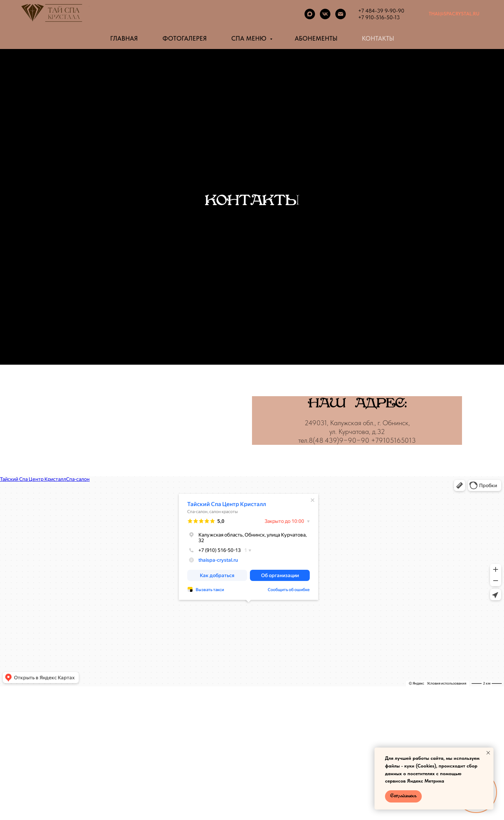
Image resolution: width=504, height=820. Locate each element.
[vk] (325, 14)
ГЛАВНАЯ (124, 38)
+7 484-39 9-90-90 (381, 11)
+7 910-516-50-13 (379, 17)
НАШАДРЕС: (357, 404)
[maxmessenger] (310, 14)
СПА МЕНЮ (250, 38)
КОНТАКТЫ (378, 38)
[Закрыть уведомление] (488, 753)
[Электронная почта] (341, 14)
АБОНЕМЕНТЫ (316, 38)
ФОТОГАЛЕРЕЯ (185, 38)
